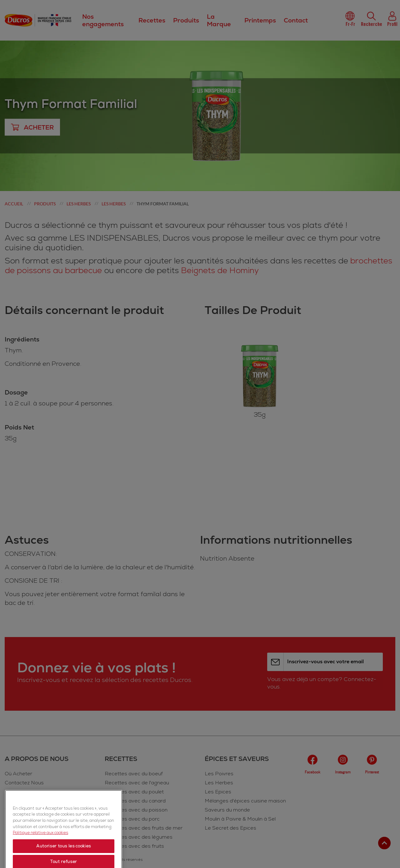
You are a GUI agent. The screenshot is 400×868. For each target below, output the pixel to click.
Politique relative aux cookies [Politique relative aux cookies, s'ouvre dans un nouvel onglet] (40, 853)
